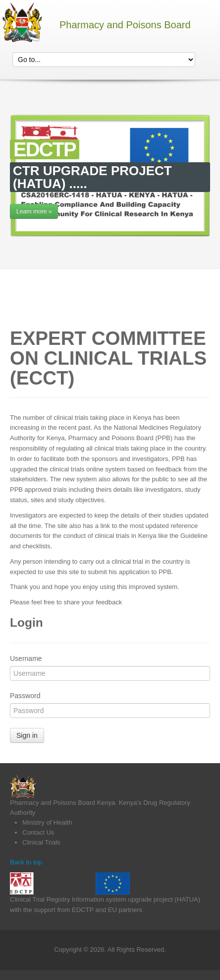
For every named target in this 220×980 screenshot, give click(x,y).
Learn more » (34, 211)
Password (25, 696)
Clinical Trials (41, 842)
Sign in (27, 735)
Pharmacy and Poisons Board (125, 25)
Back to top (26, 862)
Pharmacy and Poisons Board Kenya (62, 803)
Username (26, 658)
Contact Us (38, 832)
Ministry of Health (47, 822)
